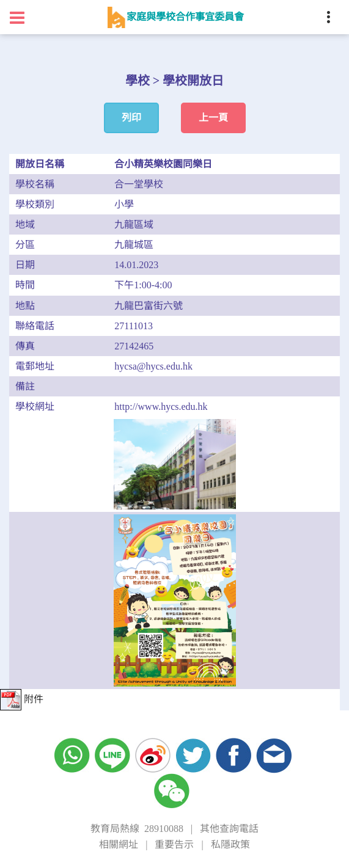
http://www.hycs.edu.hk (161, 407)
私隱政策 (230, 844)
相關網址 (119, 844)
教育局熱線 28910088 (137, 829)
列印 (131, 118)
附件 (22, 699)
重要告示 (174, 844)
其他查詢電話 (229, 829)
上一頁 (213, 118)
